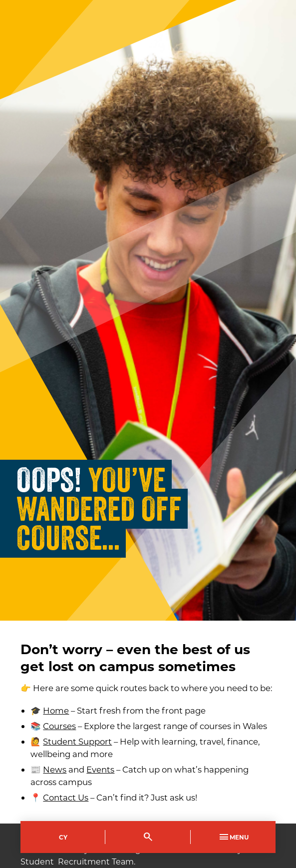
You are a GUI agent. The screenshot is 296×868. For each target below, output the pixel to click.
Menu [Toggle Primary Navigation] (233, 837)
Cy (63, 837)
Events (100, 769)
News (55, 769)
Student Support (77, 741)
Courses (59, 726)
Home (56, 710)
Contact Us (66, 797)
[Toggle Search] (148, 837)
